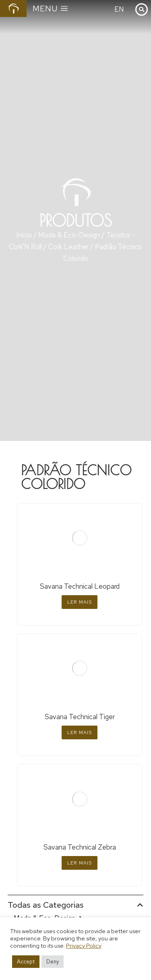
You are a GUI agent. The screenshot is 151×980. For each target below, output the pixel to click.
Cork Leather (68, 247)
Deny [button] (53, 962)
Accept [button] (26, 962)
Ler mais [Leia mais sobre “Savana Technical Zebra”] (80, 863)
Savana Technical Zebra (80, 847)
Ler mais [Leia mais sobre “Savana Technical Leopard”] (80, 602)
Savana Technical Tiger (80, 717)
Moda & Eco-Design (69, 235)
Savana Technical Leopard (80, 586)
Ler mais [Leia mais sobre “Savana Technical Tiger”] (80, 732)
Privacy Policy (84, 945)
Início (24, 235)
